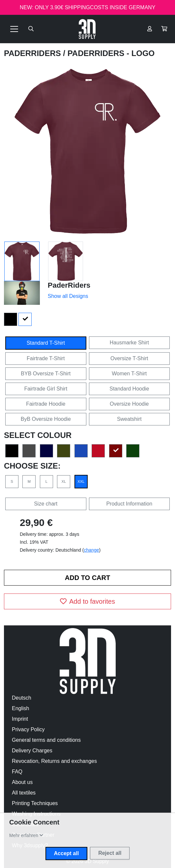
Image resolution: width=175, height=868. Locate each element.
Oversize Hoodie (129, 404)
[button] (164, 29)
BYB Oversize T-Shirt (46, 374)
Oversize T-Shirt (129, 358)
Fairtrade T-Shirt (46, 358)
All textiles (24, 793)
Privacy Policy (28, 729)
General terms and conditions (46, 740)
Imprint (20, 719)
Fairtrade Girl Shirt (46, 389)
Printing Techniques (35, 803)
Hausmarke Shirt (129, 343)
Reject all (110, 853)
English (20, 708)
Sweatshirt (129, 419)
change (92, 550)
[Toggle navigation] (14, 29)
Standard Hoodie (129, 389)
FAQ (17, 772)
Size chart (46, 504)
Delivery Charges (32, 751)
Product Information (129, 504)
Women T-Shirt (129, 374)
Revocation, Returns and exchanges (54, 761)
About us (22, 782)
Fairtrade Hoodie (46, 404)
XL (64, 481)
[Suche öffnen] (31, 29)
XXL (81, 481)
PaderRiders (33, 53)
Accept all (67, 853)
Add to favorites (87, 601)
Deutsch (22, 698)
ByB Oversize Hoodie (46, 419)
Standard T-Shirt (46, 343)
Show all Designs (68, 296)
